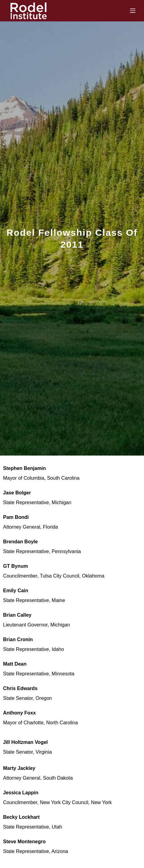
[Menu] (133, 11)
